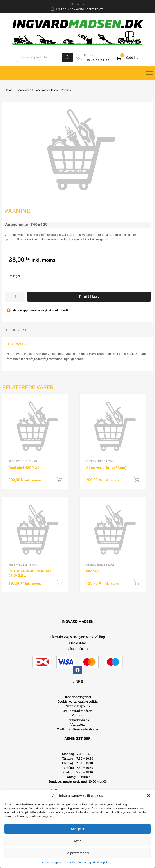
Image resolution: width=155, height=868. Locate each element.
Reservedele (23, 90)
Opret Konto (95, 9)
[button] (148, 796)
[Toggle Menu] (149, 73)
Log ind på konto (73, 9)
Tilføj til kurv (89, 297)
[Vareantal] (15, 297)
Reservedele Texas (46, 90)
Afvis (77, 841)
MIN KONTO (78, 4)
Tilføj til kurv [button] (59, 480)
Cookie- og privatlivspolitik (59, 863)
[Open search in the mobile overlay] (45, 57)
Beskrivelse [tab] (17, 330)
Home (9, 90)
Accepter (78, 829)
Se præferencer (77, 853)
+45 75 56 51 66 (95, 60)
